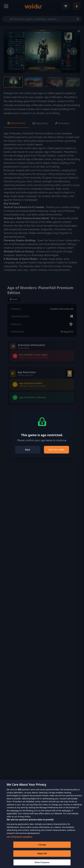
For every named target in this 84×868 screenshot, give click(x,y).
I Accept (42, 848)
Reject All (42, 857)
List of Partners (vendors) (19, 841)
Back (28, 450)
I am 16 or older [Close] (56, 450)
